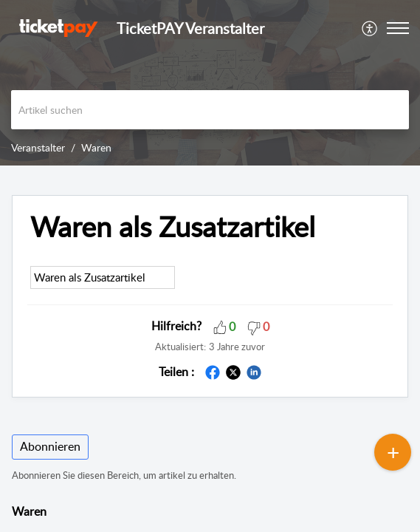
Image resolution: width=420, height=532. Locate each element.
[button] (370, 28)
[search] (210, 110)
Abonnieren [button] (50, 446)
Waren (96, 147)
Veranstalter (38, 147)
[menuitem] (370, 28)
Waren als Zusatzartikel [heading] (173, 227)
